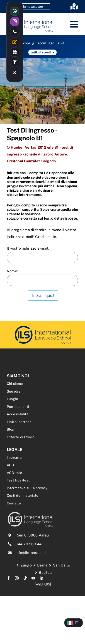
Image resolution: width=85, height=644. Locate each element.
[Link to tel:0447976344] (15, 32)
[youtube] (33, 578)
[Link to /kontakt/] (15, 42)
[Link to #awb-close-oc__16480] (15, 73)
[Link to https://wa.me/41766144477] (15, 11)
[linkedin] (41, 578)
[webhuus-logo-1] (43, 584)
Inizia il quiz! (43, 296)
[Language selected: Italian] (74, 623)
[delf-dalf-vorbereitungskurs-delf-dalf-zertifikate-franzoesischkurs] (43, 326)
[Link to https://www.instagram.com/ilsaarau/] (15, 21)
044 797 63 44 (28, 544)
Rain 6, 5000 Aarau (32, 535)
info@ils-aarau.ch (30, 553)
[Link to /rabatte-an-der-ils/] (15, 52)
